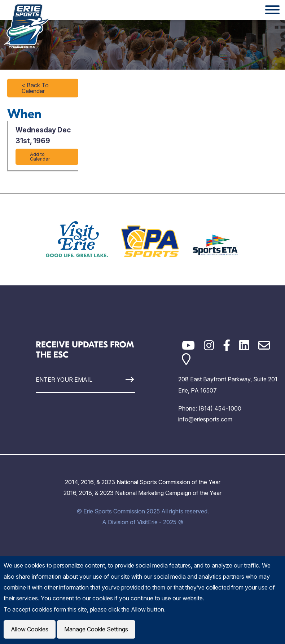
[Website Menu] (272, 10)
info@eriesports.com (205, 419)
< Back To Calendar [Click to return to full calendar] (35, 88)
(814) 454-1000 (220, 408)
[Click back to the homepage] (27, 26)
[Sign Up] (122, 379)
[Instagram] (209, 345)
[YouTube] (188, 345)
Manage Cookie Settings (96, 629)
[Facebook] (227, 345)
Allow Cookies (30, 629)
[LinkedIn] (244, 345)
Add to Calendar (40, 157)
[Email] (264, 345)
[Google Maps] (186, 359)
